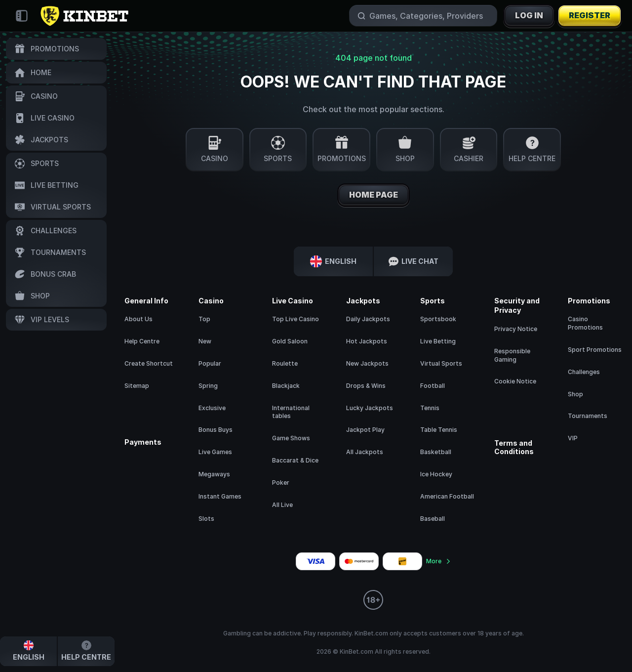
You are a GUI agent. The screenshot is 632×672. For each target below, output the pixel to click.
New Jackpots (367, 363)
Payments (143, 442)
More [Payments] (439, 561)
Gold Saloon (290, 341)
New (205, 341)
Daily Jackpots (368, 319)
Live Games (215, 452)
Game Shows (291, 438)
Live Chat (414, 261)
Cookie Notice (515, 381)
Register (590, 16)
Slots (206, 519)
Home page (374, 195)
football (433, 386)
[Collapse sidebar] (22, 16)
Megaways (214, 474)
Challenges (584, 372)
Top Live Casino (296, 319)
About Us (138, 319)
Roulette (285, 363)
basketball (436, 452)
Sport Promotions (595, 350)
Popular (210, 363)
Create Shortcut (149, 363)
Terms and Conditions (514, 447)
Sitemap (137, 386)
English (333, 261)
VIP (573, 438)
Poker (281, 483)
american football (447, 496)
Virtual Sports (441, 363)
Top (204, 319)
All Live (282, 505)
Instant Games (220, 496)
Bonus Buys (216, 430)
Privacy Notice (516, 329)
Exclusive (212, 408)
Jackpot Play (365, 430)
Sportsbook (438, 319)
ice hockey (436, 474)
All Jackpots (365, 452)
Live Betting (438, 341)
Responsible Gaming (512, 355)
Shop (575, 394)
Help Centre (142, 341)
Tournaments (588, 416)
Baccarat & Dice (295, 460)
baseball (433, 519)
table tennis (439, 430)
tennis (430, 408)
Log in (529, 16)
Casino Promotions (585, 323)
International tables (291, 412)
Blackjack (286, 386)
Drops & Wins (366, 386)
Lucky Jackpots (370, 408)
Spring (208, 386)
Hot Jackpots (367, 341)
